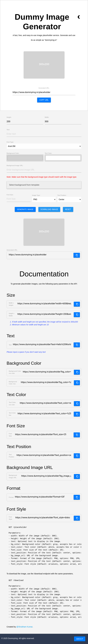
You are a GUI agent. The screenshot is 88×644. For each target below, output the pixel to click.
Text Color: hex (12, 414)
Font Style (11, 518)
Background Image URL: (15, 165)
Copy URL (44, 100)
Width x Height (11, 304)
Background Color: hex (13, 383)
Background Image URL (13, 476)
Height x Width (12, 315)
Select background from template (24, 185)
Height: (9, 117)
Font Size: (10, 195)
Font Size (10, 435)
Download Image (49, 209)
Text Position (12, 456)
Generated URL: (44, 88)
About (80, 639)
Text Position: (62, 195)
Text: (8, 130)
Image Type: (36, 195)
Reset (68, 209)
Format (11, 497)
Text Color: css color (12, 404)
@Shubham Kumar (24, 627)
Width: (47, 117)
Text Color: (48, 153)
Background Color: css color (15, 372)
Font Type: (10, 142)
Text (10, 345)
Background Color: (13, 153)
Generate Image (25, 209)
